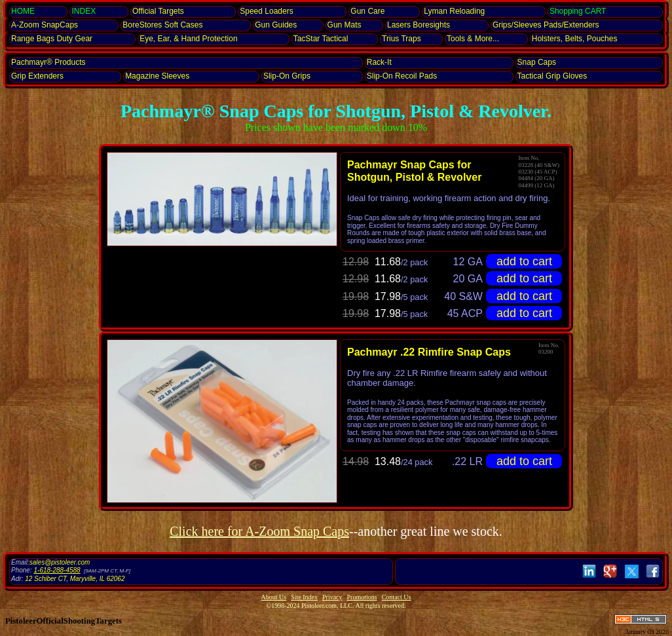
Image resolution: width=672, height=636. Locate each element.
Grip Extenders (37, 76)
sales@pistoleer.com (60, 562)
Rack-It (379, 62)
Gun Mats (345, 25)
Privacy (332, 597)
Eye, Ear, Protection (188, 39)
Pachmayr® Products (48, 62)
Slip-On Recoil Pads (402, 76)
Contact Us (397, 597)
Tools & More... (473, 39)
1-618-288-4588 (57, 570)
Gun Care (367, 11)
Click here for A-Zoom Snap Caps (259, 531)
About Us (274, 597)
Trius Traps (401, 39)
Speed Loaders (266, 11)
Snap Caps (537, 62)
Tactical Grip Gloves (552, 76)
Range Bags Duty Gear (52, 39)
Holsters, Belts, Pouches (575, 39)
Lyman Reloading (454, 11)
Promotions (362, 597)
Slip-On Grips (287, 76)
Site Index (304, 597)
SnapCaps (45, 25)
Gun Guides (276, 25)
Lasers (419, 25)
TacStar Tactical (321, 39)
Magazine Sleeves (157, 76)
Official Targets (158, 11)
